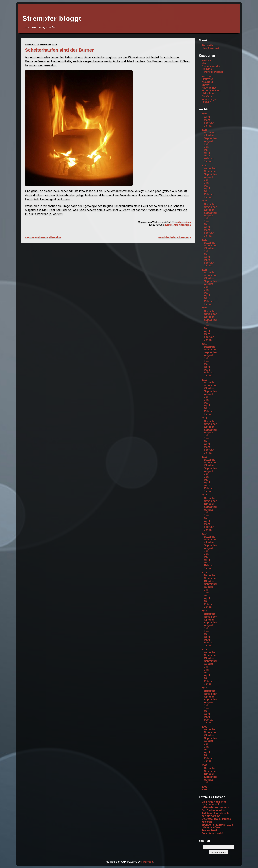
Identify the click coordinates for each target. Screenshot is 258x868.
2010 (204, 688)
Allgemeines (184, 222)
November (210, 171)
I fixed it (206, 102)
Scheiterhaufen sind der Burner (59, 50)
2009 (204, 727)
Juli (206, 144)
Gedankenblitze (211, 66)
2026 (204, 114)
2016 (204, 457)
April (207, 117)
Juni (207, 147)
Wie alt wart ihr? (211, 816)
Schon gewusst (211, 90)
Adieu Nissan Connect (215, 807)
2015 (204, 495)
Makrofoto (208, 93)
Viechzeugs (208, 99)
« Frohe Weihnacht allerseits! (43, 237)
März (207, 120)
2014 (204, 534)
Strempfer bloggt (52, 19)
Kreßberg (207, 82)
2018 (204, 380)
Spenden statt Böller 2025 (217, 825)
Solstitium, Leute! (212, 833)
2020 (204, 308)
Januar (208, 126)
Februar (209, 123)
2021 (204, 270)
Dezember (210, 133)
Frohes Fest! (209, 830)
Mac (204, 63)
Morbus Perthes (214, 72)
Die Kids (207, 69)
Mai (206, 150)
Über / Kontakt (210, 48)
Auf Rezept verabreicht (215, 813)
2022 (204, 240)
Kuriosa (206, 60)
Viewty (205, 85)
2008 (204, 765)
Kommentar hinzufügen (178, 225)
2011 (204, 650)
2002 (204, 787)
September (211, 138)
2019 (204, 344)
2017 (204, 418)
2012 (204, 611)
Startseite (207, 45)
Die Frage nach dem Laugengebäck (214, 803)
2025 (204, 130)
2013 (204, 573)
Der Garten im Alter (213, 810)
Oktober (209, 135)
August (209, 141)
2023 (204, 201)
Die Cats (207, 96)
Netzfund (207, 76)
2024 (204, 166)
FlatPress (207, 79)
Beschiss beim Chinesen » (175, 237)
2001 (204, 790)
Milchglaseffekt (211, 828)
